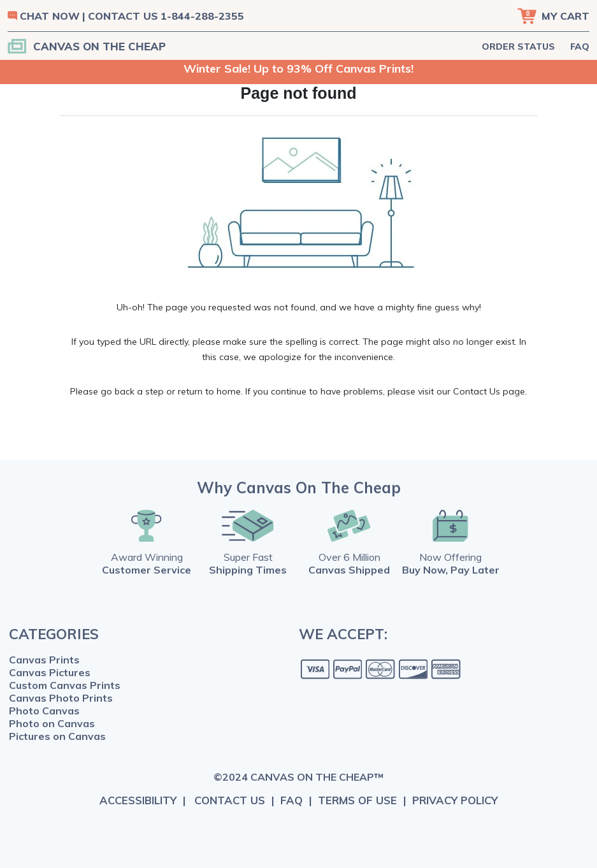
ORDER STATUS (518, 47)
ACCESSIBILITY (138, 800)
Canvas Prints (44, 660)
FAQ (580, 47)
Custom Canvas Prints (65, 685)
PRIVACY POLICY (455, 800)
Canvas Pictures (50, 672)
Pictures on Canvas (57, 736)
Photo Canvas (44, 711)
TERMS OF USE (357, 800)
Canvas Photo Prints (61, 698)
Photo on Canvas (52, 723)
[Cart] (553, 16)
